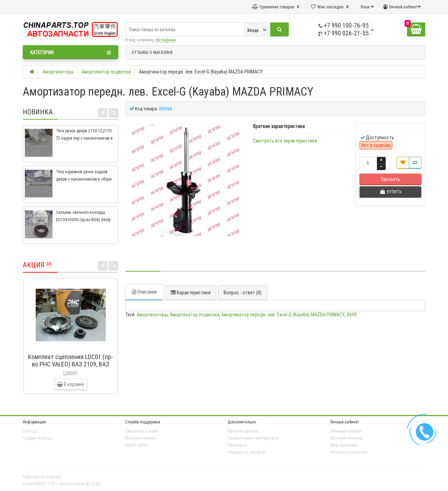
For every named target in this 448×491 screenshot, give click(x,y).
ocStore (53, 477)
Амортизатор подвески (194, 315)
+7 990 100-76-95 (344, 25)
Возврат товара (140, 438)
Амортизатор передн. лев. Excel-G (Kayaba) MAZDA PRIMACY (283, 315)
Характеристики (190, 293)
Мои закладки (344, 445)
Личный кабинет (346, 431)
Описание (144, 292)
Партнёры (237, 445)
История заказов (346, 438)
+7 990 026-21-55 (344, 33)
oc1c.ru (30, 431)
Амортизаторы (152, 315)
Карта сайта (136, 445)
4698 (352, 315)
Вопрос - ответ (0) (243, 293)
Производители (243, 431)
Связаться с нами (142, 431)
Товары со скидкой (246, 452)
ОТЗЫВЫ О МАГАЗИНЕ (152, 52)
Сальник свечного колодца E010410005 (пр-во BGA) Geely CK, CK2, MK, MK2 (83, 220)
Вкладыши (166, 40)
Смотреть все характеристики (285, 141)
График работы (37, 438)
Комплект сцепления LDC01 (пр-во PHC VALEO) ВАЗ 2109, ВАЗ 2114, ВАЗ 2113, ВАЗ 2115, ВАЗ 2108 (71, 368)
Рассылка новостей (349, 452)
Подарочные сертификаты (253, 438)
